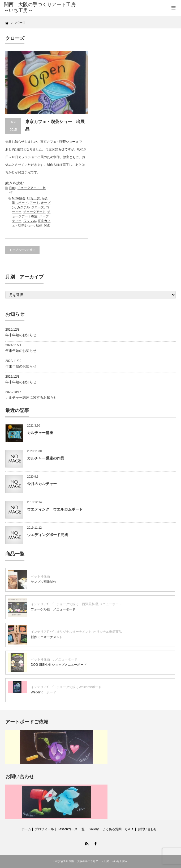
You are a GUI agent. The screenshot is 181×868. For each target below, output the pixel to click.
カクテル (23, 207)
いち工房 (33, 198)
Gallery (94, 829)
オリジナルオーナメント (74, 632)
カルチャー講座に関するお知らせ (31, 397)
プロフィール (44, 829)
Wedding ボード (43, 692)
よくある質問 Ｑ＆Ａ (118, 829)
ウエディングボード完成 (48, 535)
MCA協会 (19, 198)
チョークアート (35, 212)
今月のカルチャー (42, 484)
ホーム (26, 829)
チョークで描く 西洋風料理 (77, 604)
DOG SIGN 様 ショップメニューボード (59, 665)
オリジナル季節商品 (109, 632)
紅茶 (39, 225)
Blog (12, 188)
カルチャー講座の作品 (46, 458)
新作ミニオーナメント (47, 637)
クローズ (38, 207)
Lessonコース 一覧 (71, 829)
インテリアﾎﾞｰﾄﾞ (43, 604)
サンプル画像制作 (44, 582)
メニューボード (111, 604)
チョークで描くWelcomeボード (79, 687)
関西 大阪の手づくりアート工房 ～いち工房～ (98, 861)
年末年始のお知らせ (21, 335)
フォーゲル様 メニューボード (53, 609)
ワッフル (30, 221)
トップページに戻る (22, 250)
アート (35, 203)
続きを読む (15, 183)
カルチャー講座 (40, 433)
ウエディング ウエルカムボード (55, 509)
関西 (47, 225)
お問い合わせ (147, 829)
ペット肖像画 (42, 576)
